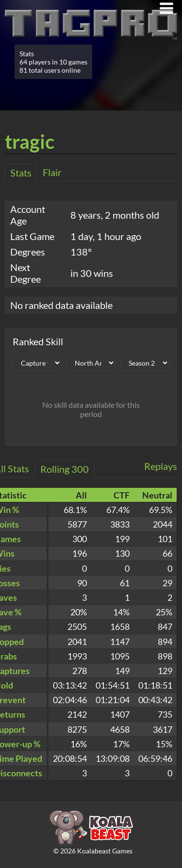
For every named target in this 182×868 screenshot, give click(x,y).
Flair (52, 172)
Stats (21, 173)
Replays (161, 466)
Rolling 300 (65, 469)
